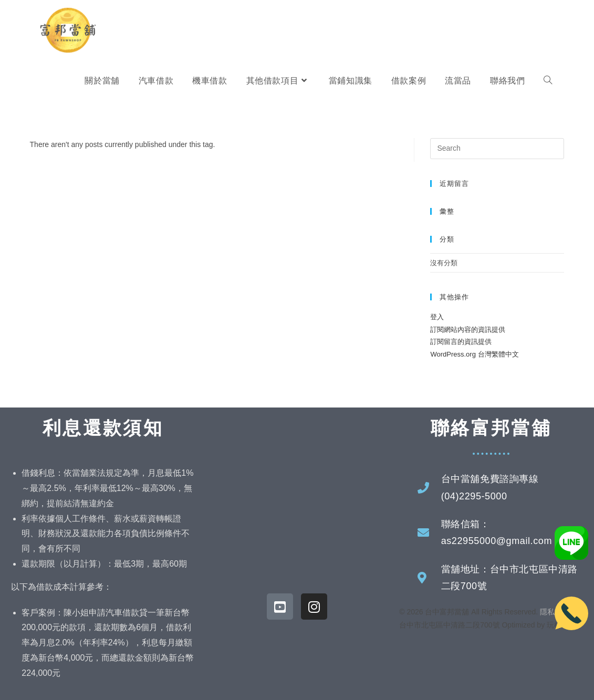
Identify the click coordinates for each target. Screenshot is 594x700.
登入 (437, 317)
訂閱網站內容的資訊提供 (468, 330)
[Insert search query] (497, 149)
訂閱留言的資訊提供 (461, 342)
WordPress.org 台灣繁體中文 (474, 354)
